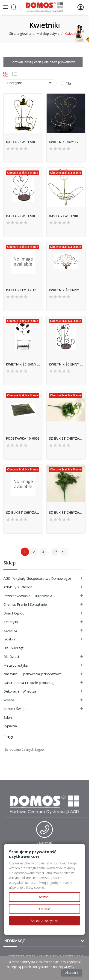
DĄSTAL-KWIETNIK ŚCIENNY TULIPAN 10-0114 (66, 216)
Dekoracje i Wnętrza (20, 691)
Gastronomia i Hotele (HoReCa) (29, 683)
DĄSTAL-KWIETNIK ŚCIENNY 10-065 (23, 142)
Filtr (68, 83)
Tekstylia (11, 622)
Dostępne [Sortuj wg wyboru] (30, 83)
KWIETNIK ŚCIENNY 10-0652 (66, 290)
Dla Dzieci (11, 656)
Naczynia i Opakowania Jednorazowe (33, 674)
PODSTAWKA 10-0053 (23, 438)
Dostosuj (44, 897)
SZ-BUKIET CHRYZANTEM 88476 (66, 438)
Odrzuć (44, 909)
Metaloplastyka (16, 665)
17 (55, 552)
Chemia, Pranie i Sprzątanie (25, 604)
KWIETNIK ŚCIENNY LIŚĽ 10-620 (23, 364)
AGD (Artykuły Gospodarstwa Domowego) (37, 578)
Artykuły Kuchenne (18, 587)
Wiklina (9, 700)
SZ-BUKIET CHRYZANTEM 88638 (66, 512)
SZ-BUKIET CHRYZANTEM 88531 (23, 512)
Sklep (10, 563)
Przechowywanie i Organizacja (28, 596)
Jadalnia (9, 639)
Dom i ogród (14, 613)
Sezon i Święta (15, 709)
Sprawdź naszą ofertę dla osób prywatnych (43, 62)
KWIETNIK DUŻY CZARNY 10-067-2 (66, 142)
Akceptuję (72, 973)
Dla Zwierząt (13, 648)
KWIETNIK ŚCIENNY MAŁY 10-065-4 (66, 364)
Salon (8, 717)
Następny (62, 552)
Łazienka (10, 630)
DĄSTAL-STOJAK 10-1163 (23, 290)
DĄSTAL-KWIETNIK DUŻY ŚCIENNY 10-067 (23, 216)
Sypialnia (10, 726)
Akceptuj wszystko (44, 921)
